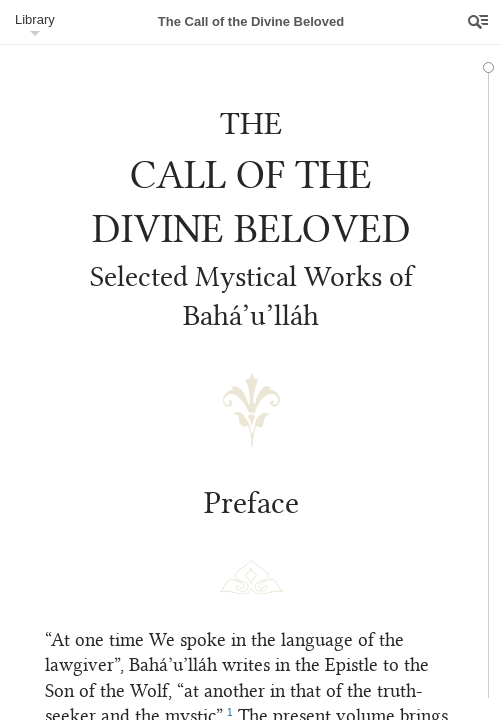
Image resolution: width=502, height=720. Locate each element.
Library (35, 19)
